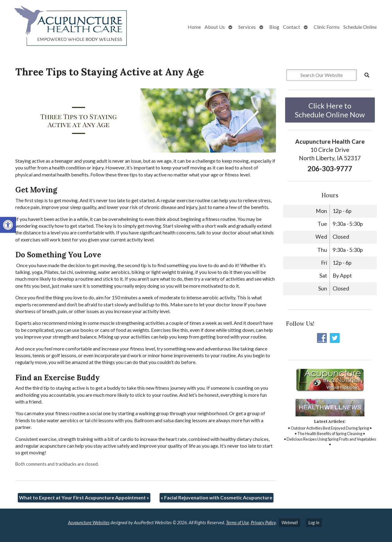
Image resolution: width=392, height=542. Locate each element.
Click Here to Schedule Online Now (330, 110)
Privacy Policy (263, 523)
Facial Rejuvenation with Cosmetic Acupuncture (217, 497)
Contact (292, 27)
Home (194, 27)
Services (247, 27)
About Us (215, 27)
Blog (274, 27)
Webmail (290, 523)
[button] (8, 225)
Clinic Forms (327, 27)
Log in (314, 523)
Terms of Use (237, 523)
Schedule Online (360, 27)
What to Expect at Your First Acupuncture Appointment (84, 497)
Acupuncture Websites (89, 523)
